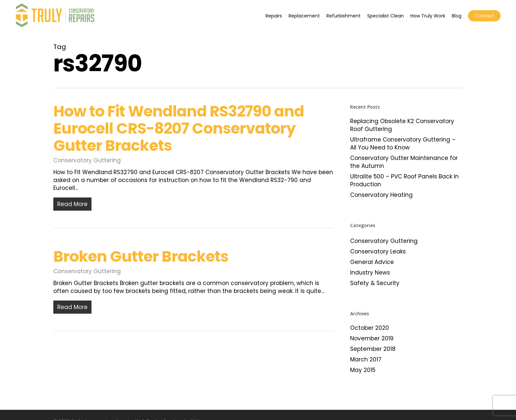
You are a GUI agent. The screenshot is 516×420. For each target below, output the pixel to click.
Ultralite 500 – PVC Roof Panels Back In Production (404, 180)
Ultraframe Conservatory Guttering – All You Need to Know (403, 144)
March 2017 (366, 359)
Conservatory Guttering (87, 160)
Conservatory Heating (381, 195)
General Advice (372, 262)
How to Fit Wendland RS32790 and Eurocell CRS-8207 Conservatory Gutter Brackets (179, 128)
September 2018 (373, 349)
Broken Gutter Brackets (141, 261)
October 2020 (370, 328)
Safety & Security (375, 283)
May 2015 (363, 370)
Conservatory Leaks (378, 251)
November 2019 (372, 338)
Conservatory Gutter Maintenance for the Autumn (404, 162)
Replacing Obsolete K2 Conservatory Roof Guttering (402, 125)
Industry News (370, 273)
